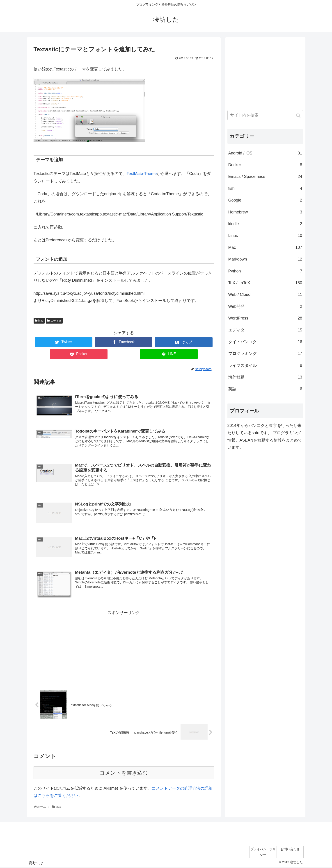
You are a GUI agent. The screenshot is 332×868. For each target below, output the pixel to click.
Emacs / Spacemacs (265, 177)
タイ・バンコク (265, 342)
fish (265, 188)
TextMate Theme (142, 174)
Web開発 (265, 306)
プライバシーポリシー (263, 853)
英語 (265, 389)
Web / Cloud (265, 295)
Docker (265, 165)
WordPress (265, 318)
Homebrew (265, 212)
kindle (265, 224)
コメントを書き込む (124, 774)
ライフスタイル (265, 365)
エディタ (56, 321)
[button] (299, 116)
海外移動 (265, 377)
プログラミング (265, 354)
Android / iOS (265, 153)
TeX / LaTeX (265, 283)
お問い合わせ (290, 850)
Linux (265, 236)
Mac (41, 321)
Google (265, 200)
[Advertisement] (124, 648)
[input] (265, 115)
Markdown (265, 259)
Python (265, 271)
